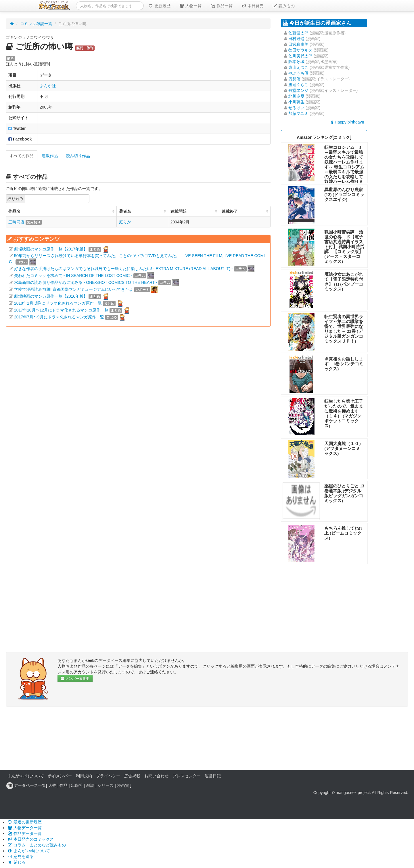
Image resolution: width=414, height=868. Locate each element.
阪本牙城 (296, 62)
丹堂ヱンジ (298, 90)
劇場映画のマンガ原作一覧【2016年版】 (51, 296)
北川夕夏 (296, 96)
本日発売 (252, 6)
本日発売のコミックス (30, 839)
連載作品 (50, 156)
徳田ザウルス (300, 50)
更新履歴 (159, 6)
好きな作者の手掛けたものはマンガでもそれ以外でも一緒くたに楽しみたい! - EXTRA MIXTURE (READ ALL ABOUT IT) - (123, 269)
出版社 (77, 785)
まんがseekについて (26, 776)
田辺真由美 (298, 44)
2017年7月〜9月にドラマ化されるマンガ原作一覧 (59, 317)
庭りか (125, 222)
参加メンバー (60, 776)
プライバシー (108, 776)
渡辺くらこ (298, 85)
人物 (52, 785)
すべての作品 (22, 156)
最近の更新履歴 (24, 822)
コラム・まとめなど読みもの (37, 845)
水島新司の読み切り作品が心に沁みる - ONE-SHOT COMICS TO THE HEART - (86, 282)
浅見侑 (294, 79)
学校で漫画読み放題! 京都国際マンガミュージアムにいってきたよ (74, 289)
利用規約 (84, 776)
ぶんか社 (48, 86)
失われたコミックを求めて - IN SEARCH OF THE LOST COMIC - (73, 276)
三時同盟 (16, 222)
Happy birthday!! (347, 122)
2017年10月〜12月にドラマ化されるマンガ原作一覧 (61, 310)
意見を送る (20, 856)
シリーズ (106, 785)
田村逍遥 (296, 39)
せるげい (296, 108)
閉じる (16, 862)
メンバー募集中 (75, 679)
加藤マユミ (298, 113)
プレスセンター (187, 776)
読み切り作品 (78, 156)
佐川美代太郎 (300, 56)
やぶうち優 (298, 73)
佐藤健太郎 (298, 33)
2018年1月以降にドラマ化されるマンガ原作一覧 (58, 303)
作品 (64, 785)
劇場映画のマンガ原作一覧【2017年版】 (51, 249)
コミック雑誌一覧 (36, 24)
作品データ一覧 (24, 833)
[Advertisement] (138, 394)
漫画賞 (123, 785)
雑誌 (90, 785)
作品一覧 (221, 6)
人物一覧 (190, 6)
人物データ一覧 (24, 828)
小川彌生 (296, 102)
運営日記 (213, 776)
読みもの (283, 6)
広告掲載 (132, 776)
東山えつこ (298, 67)
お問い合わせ (156, 776)
